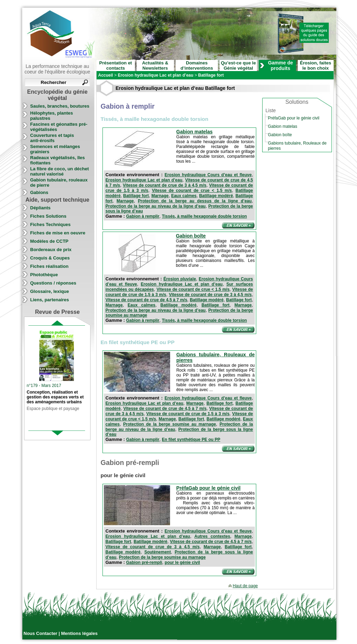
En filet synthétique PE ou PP (191, 440)
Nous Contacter (41, 633)
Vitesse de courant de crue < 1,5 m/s (192, 191)
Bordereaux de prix (51, 250)
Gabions (39, 192)
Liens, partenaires (50, 300)
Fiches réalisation (50, 266)
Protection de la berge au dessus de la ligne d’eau (195, 201)
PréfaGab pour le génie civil (208, 488)
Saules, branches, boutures (60, 106)
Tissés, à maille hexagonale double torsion (204, 216)
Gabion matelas (195, 132)
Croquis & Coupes (50, 258)
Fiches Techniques (51, 224)
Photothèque (44, 275)
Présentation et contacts (116, 65)
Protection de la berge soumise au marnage (169, 424)
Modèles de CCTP (50, 241)
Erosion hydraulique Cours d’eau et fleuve (208, 175)
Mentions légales (79, 633)
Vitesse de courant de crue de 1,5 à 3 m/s (188, 414)
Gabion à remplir (143, 216)
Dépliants (41, 208)
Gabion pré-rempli (144, 562)
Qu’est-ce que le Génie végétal (238, 65)
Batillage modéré (216, 196)
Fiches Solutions (48, 216)
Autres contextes (212, 536)
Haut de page (245, 586)
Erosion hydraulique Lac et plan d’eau (144, 180)
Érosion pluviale (180, 279)
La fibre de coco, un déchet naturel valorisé (60, 171)
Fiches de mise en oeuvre (58, 233)
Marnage (160, 196)
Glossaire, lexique (50, 291)
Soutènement (158, 552)
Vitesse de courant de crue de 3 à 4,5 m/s (165, 185)
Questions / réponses (53, 283)
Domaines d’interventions (197, 65)
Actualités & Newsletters (155, 65)
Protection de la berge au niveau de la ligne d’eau (156, 206)
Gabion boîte (191, 236)
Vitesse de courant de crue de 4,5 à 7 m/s (147, 300)
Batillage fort (136, 196)
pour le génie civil (182, 562)
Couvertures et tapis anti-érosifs (52, 138)
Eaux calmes (184, 196)
